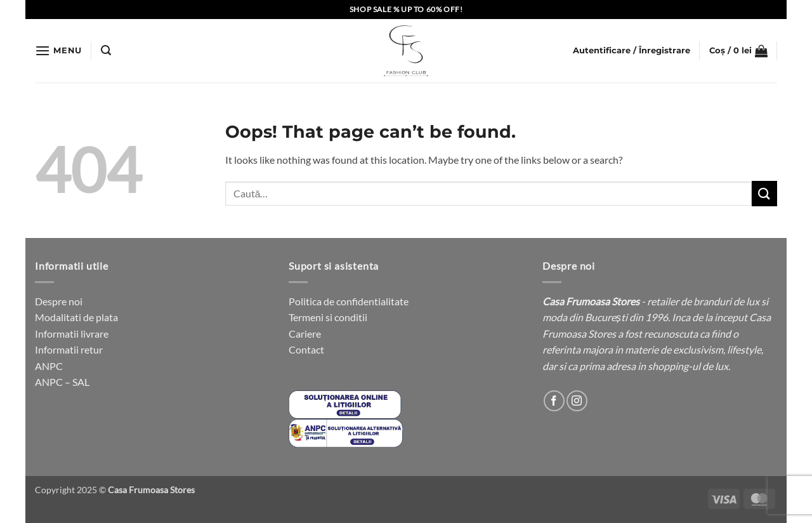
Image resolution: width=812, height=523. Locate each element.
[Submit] (764, 193)
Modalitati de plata (76, 317)
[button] (58, 50)
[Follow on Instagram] (577, 401)
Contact (306, 349)
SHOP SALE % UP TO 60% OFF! (406, 9)
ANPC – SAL (62, 382)
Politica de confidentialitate (349, 301)
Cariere (305, 334)
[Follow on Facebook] (554, 401)
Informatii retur (69, 349)
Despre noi (59, 301)
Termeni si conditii (328, 317)
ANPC (49, 366)
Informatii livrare (72, 334)
